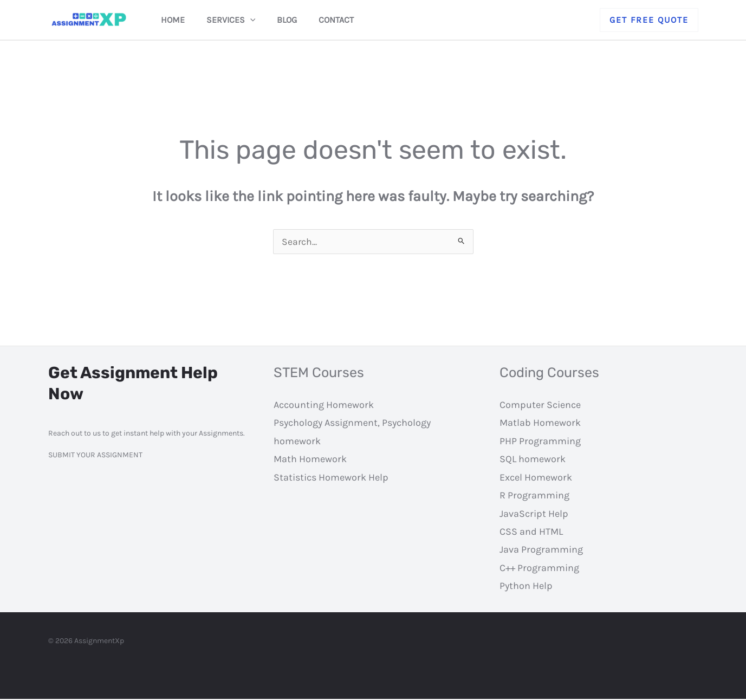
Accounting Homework (324, 406)
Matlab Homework (540, 424)
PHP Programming (540, 442)
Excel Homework (536, 478)
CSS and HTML (531, 533)
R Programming (534, 496)
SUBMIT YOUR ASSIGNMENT (95, 456)
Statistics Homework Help (331, 478)
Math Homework (310, 460)
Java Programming (541, 550)
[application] (257, 20)
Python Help (526, 587)
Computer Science (540, 406)
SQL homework (533, 460)
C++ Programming (539, 569)
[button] (649, 20)
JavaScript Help (534, 515)
